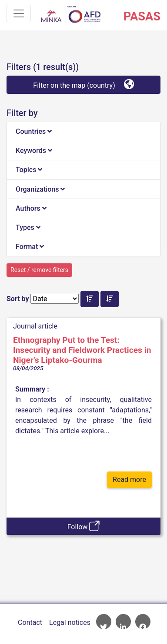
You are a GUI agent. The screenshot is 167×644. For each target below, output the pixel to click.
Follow (84, 526)
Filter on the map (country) (83, 84)
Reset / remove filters (39, 270)
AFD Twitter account (104, 622)
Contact (30, 622)
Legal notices (70, 622)
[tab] (83, 132)
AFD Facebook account (143, 622)
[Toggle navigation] (19, 13)
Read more (129, 480)
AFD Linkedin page (123, 622)
